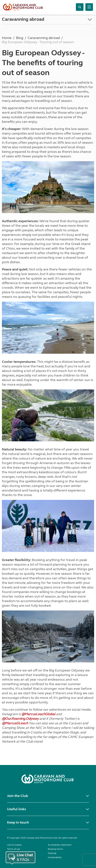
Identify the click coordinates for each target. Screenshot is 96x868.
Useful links (17, 809)
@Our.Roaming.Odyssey (20, 719)
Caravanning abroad (23, 19)
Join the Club (18, 796)
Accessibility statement (60, 845)
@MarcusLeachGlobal (38, 714)
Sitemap (52, 853)
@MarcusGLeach (15, 723)
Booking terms (55, 849)
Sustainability (55, 857)
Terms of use (13, 849)
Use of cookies (14, 845)
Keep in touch (18, 822)
